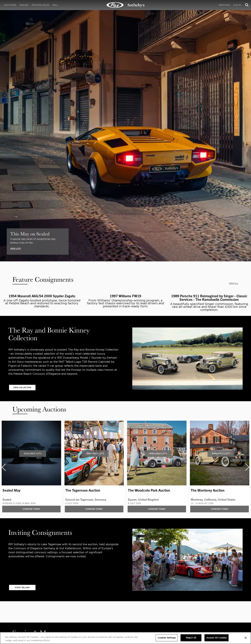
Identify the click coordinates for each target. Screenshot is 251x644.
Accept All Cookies (217, 638)
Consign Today (31, 509)
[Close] (246, 638)
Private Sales (41, 5)
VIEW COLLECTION (22, 387)
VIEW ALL (234, 283)
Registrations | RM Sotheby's (126, 5)
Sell (55, 5)
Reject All (191, 638)
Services (224, 5)
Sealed (24, 5)
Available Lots (33, 453)
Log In (237, 5)
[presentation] (4, 467)
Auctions (10, 5)
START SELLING (22, 587)
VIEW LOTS (15, 248)
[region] (125, 638)
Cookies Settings (167, 638)
